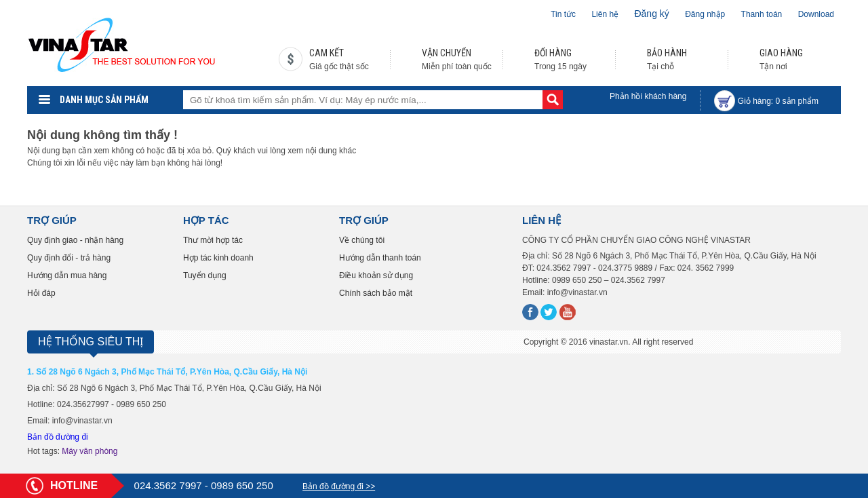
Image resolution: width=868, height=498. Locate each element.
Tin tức (563, 14)
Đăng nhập (705, 14)
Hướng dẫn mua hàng (67, 275)
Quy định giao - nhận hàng (75, 240)
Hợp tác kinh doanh (218, 258)
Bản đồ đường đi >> (339, 486)
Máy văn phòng (90, 451)
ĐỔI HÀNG (553, 53)
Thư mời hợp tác (213, 240)
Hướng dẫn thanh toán (380, 258)
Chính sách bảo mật (376, 293)
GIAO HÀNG (781, 53)
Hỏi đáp (41, 293)
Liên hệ (605, 14)
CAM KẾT (327, 53)
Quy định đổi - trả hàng (69, 258)
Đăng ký (651, 14)
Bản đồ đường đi (58, 437)
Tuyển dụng (205, 275)
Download (816, 14)
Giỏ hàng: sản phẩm (778, 101)
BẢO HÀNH (667, 53)
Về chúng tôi (362, 240)
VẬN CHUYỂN (447, 53)
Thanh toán (762, 14)
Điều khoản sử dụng (376, 275)
